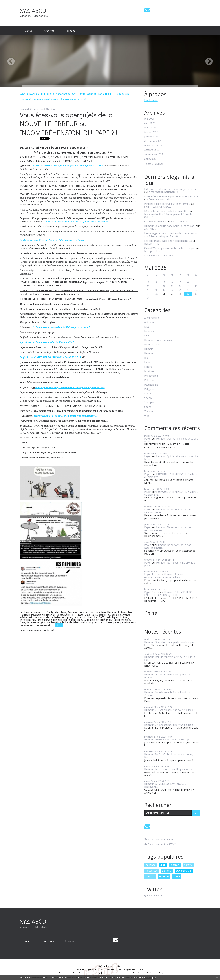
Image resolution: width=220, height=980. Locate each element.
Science (69, 615)
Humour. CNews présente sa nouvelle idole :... (170, 710)
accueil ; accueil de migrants (114, 615)
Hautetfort (117, 966)
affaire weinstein (29, 617)
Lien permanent (31, 612)
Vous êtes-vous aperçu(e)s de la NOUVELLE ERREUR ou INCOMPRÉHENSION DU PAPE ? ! (69, 124)
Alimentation (152, 318)
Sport (147, 407)
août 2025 (150, 159)
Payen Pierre (152, 574)
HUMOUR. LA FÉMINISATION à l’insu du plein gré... (171, 475)
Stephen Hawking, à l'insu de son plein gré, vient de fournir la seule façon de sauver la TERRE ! (66, 94)
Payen (148, 439)
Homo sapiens (152, 345)
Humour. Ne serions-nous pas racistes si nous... (168, 511)
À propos (70, 31)
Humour (112, 612)
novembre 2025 (153, 146)
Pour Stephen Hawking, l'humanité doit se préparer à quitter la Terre (70, 387)
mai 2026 (149, 119)
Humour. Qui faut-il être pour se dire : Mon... (172, 440)
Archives (49, 31)
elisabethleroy (179, 222)
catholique (112, 617)
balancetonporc (63, 617)
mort (177, 876)
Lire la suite (151, 100)
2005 (88, 615)
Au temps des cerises (161, 199)
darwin (48, 620)
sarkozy (150, 876)
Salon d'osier (152, 256)
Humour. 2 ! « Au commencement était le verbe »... (163, 576)
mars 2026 (150, 128)
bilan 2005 (99, 617)
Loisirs (148, 367)
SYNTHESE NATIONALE (158, 207)
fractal (116, 620)
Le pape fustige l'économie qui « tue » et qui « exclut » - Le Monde (75, 222)
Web (147, 416)
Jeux (147, 358)
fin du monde (104, 620)
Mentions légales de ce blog (90, 973)
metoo (84, 622)
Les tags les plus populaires (133, 969)
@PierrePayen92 (154, 896)
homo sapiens (184, 871)
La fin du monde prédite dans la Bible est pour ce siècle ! (61, 327)
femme (91, 620)
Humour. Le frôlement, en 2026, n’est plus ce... (170, 740)
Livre (147, 362)
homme (188, 865)
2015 (95, 615)
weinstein (46, 625)
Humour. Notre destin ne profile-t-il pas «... (171, 564)
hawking (56, 622)
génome (45, 622)
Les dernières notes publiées (111, 969)
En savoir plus (150, 977)
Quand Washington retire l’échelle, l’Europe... (170, 248)
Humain (149, 349)
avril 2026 (150, 123)
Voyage (148, 411)
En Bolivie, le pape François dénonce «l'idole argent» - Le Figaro (52, 240)
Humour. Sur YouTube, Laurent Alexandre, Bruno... (169, 756)
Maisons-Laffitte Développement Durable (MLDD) (168, 216)
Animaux (149, 322)
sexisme (35, 625)
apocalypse (47, 617)
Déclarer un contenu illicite (67, 973)
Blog (64, 612)
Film (147, 336)
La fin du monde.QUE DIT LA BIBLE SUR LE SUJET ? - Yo (51, 357)
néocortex (151, 871)
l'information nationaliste (163, 192)
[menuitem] (29, 31)
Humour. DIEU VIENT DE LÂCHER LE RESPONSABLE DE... (168, 594)
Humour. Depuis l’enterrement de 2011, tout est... (170, 658)
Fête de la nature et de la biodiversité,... (166, 211)
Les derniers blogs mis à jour (87, 969)
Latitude (169, 256)
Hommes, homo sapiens (92, 612)
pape (116, 622)
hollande (67, 622)
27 (172, 294)
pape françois (128, 622)
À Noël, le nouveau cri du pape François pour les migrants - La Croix (68, 166)
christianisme (28, 620)
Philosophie (125, 612)
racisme (24, 625)
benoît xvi (79, 617)
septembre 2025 (154, 154)
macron (175, 865)
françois (126, 620)
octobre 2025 (152, 150)
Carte (151, 613)
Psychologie (38, 615)
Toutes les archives (154, 164)
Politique (25, 615)
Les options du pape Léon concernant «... (168, 241)
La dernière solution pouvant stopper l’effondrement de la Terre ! (54, 99)
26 (164, 294)
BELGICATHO (152, 244)
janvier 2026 (151, 137)
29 (188, 294)
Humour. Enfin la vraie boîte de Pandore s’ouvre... (167, 694)
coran (40, 620)
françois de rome (30, 622)
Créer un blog (104, 966)
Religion (51, 615)
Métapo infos (152, 251)
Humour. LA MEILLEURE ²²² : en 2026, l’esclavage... (165, 785)
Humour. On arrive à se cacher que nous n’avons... (167, 676)
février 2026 (151, 132)
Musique (149, 371)
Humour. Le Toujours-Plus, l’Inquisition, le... (169, 769)
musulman (106, 622)
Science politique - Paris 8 (163, 236)
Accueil (29, 31)
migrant (94, 622)
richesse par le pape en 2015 (70, 620)
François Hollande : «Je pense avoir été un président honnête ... (65, 416)
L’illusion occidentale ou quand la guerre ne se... (171, 189)
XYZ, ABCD (33, 10)
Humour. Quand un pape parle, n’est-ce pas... (170, 226)
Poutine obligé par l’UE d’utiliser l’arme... (167, 204)
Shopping (150, 402)
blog (161, 973)
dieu (163, 865)
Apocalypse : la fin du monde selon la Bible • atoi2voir (47, 342)
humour (164, 876)
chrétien (124, 617)
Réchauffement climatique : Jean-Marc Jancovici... (172, 196)
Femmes (72, 612)
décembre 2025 (153, 141)
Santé (60, 615)
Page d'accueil (123, 94)
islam (76, 622)
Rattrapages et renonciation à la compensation (171, 233)
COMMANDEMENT (155, 222)
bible (89, 617)
